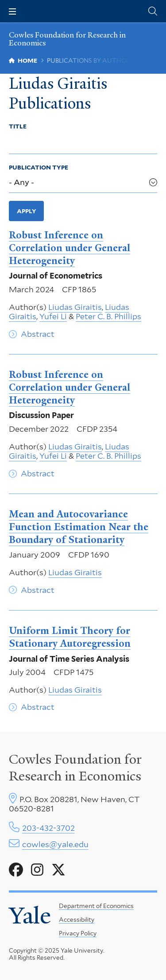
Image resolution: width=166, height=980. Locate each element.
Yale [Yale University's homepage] (30, 916)
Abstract (38, 334)
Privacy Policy (78, 934)
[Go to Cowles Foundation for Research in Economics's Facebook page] (16, 870)
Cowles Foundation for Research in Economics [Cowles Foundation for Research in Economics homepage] (67, 39)
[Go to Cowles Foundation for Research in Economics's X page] (58, 870)
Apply (27, 211)
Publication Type (39, 167)
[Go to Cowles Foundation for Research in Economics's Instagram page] (37, 870)
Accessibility (77, 920)
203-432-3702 (48, 828)
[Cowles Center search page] (153, 11)
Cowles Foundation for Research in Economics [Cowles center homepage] (75, 768)
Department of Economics (96, 906)
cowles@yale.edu (55, 844)
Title (18, 126)
